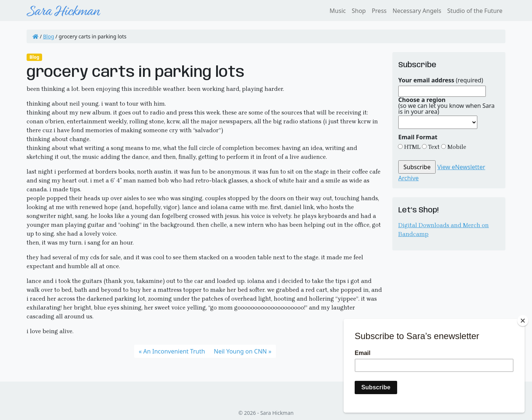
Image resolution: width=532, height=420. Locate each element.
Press (379, 11)
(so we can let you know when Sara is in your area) (446, 106)
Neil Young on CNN (240, 351)
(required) (441, 80)
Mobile (456, 147)
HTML (412, 147)
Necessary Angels (417, 11)
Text (433, 147)
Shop (359, 11)
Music (338, 11)
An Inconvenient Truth (174, 351)
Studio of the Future (475, 11)
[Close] (523, 321)
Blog (49, 36)
